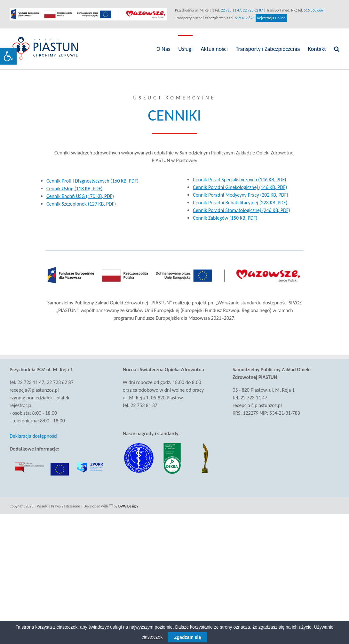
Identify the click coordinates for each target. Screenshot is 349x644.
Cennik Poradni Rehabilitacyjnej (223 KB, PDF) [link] (238, 203)
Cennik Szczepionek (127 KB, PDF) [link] (81, 204)
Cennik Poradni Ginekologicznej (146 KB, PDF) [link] (238, 187)
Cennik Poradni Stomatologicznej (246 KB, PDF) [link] (240, 210)
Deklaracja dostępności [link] (33, 436)
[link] (8, 56)
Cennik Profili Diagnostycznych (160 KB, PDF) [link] (92, 181)
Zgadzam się (187, 637)
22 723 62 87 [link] (252, 10)
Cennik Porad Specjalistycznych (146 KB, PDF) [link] (238, 180)
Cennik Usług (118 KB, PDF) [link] (74, 188)
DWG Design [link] (128, 506)
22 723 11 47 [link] (230, 10)
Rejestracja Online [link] (270, 18)
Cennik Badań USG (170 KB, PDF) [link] (80, 196)
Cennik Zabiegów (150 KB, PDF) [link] (223, 218)
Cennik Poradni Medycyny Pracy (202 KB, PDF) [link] (239, 195)
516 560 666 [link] (312, 10)
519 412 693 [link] (243, 18)
